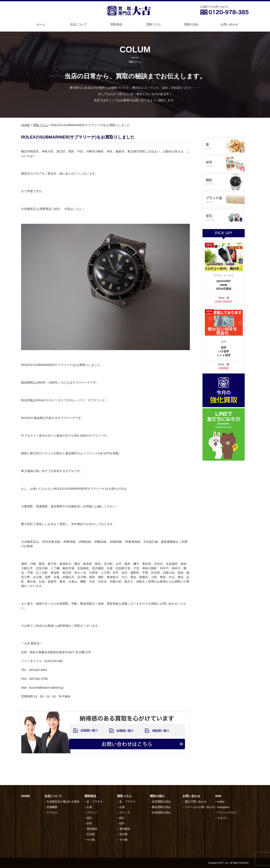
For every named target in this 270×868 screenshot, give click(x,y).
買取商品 (116, 24)
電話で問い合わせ (196, 802)
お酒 (89, 807)
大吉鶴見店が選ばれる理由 (63, 802)
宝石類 (91, 834)
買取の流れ (192, 24)
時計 (89, 818)
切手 (89, 823)
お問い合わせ (229, 24)
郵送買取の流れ (161, 807)
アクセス (52, 813)
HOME (26, 125)
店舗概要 (52, 807)
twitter (221, 802)
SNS (218, 796)
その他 (91, 840)
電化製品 (92, 829)
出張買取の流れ (161, 813)
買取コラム (154, 24)
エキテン (223, 818)
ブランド (92, 813)
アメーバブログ (227, 813)
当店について (78, 24)
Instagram (223, 807)
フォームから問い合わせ (200, 807)
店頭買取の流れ (161, 802)
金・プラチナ (95, 802)
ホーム (41, 24)
